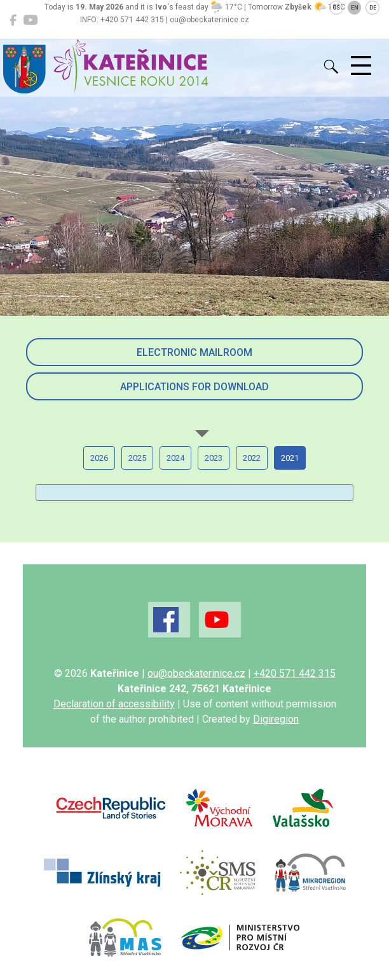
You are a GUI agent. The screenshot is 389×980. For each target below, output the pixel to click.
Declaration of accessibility (114, 704)
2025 (137, 458)
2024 (175, 458)
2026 (99, 458)
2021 (290, 458)
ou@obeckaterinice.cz (196, 673)
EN (355, 8)
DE (373, 8)
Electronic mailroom (194, 352)
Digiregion (276, 719)
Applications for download (194, 387)
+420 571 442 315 (295, 673)
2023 (214, 458)
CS (336, 8)
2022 (252, 458)
